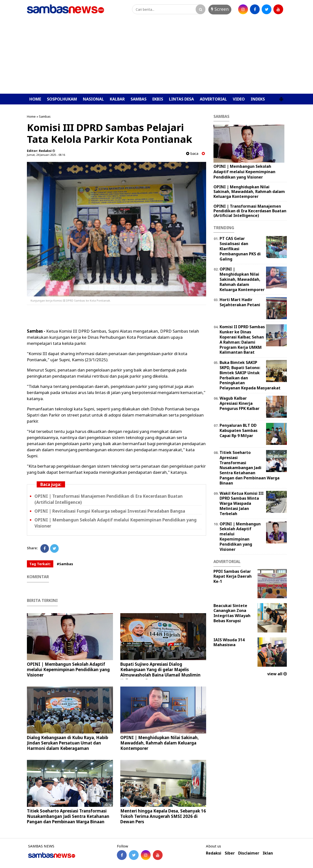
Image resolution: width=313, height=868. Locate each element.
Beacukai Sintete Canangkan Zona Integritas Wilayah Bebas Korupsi (232, 613)
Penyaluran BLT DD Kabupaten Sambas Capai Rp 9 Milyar (239, 430)
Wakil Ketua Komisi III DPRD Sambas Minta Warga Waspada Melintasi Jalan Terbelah (242, 503)
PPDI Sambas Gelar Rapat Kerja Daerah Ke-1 (233, 576)
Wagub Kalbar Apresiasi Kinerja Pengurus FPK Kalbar (240, 403)
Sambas (45, 116)
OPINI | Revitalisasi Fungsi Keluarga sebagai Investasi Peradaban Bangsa (110, 511)
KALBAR (117, 99)
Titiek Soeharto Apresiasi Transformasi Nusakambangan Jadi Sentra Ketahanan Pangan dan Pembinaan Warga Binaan (68, 816)
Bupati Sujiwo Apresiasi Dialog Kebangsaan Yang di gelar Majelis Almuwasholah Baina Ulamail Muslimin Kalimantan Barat (160, 672)
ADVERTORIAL (213, 99)
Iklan (268, 853)
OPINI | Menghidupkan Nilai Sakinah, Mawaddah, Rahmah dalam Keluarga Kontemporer (160, 743)
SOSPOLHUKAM (62, 99)
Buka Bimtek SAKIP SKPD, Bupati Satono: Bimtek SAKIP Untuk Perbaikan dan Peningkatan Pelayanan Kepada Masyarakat (250, 375)
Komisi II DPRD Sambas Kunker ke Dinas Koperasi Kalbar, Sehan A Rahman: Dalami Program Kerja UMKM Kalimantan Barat (242, 339)
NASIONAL (93, 99)
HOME (35, 99)
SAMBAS (139, 99)
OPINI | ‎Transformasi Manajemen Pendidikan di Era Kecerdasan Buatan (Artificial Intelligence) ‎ (250, 211)
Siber (230, 853)
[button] (281, 97)
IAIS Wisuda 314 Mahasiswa (229, 642)
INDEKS (258, 99)
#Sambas (65, 564)
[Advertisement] (156, 57)
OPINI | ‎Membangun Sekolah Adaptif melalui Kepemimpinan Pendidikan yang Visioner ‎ (68, 670)
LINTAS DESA (181, 99)
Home (31, 116)
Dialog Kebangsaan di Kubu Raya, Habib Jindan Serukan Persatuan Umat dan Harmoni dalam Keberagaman (67, 743)
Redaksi (214, 853)
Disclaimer (249, 853)
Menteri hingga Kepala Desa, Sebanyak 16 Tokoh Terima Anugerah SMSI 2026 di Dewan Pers (163, 816)
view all (277, 674)
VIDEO (239, 99)
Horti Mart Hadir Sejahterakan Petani (240, 302)
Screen (220, 9)
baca (192, 153)
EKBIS (158, 99)
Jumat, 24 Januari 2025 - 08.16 (46, 155)
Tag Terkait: (40, 564)
